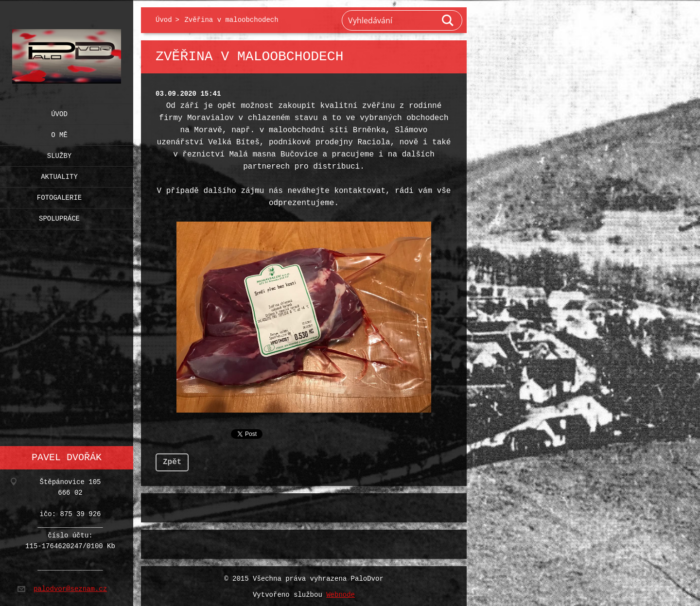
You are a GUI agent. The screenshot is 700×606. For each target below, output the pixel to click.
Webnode (341, 593)
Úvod (59, 112)
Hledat (448, 20)
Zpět (172, 460)
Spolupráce (59, 216)
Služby (59, 154)
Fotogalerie (59, 196)
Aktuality (59, 175)
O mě (59, 133)
